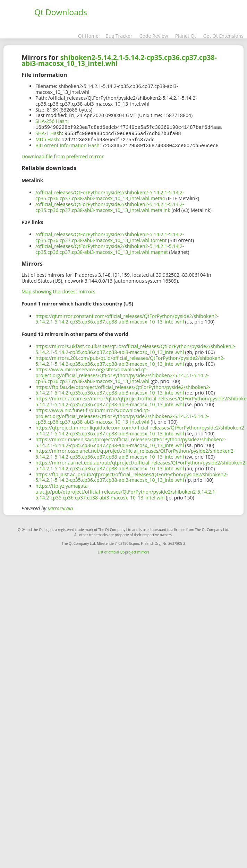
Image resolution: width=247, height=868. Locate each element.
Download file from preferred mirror (63, 155)
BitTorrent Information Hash (67, 144)
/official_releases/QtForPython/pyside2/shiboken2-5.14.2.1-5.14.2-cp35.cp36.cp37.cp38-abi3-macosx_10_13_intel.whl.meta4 (110, 194)
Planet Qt (186, 36)
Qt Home (88, 36)
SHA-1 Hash (49, 133)
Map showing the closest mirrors (58, 290)
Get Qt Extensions (223, 36)
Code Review (154, 36)
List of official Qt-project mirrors (124, 551)
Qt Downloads (61, 12)
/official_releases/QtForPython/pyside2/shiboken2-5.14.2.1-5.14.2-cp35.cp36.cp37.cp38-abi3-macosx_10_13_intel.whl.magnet (110, 248)
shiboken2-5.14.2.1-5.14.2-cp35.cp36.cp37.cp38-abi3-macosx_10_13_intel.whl (119, 60)
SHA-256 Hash (51, 121)
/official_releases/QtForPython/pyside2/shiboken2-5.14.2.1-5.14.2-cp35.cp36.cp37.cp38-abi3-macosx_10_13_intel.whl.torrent (110, 236)
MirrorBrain (60, 507)
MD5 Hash (47, 139)
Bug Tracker (119, 36)
